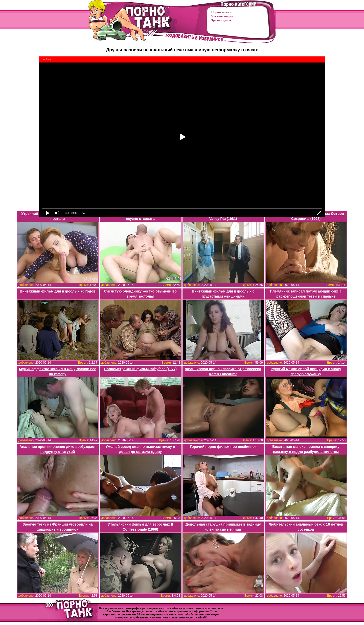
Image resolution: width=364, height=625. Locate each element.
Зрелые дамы (221, 20)
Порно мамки (221, 12)
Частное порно (222, 16)
